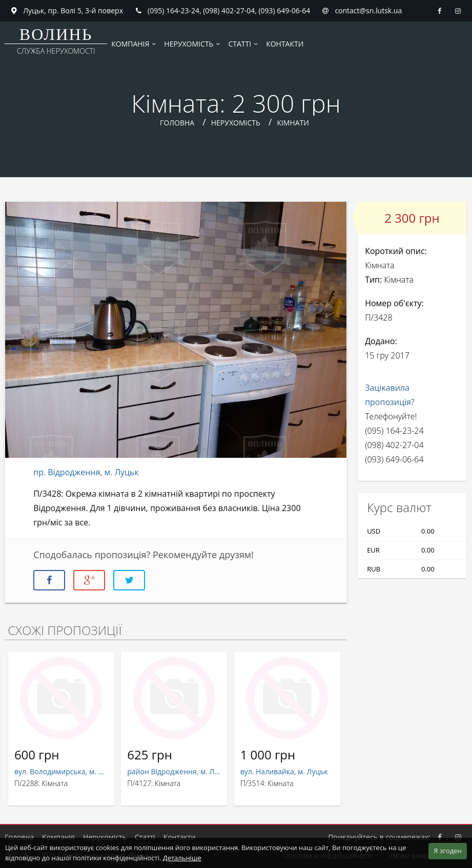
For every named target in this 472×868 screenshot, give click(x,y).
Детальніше (182, 858)
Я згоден (447, 851)
